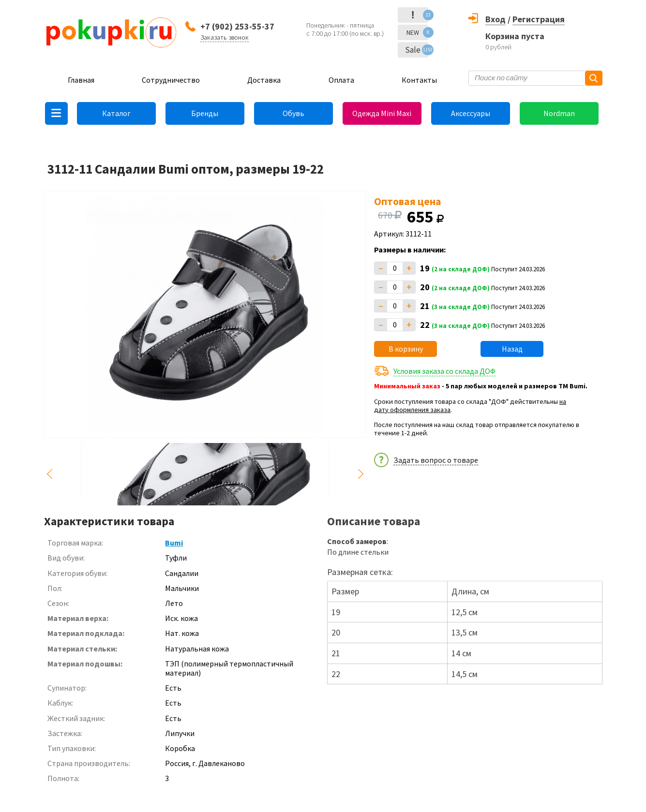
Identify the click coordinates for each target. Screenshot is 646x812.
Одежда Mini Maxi (382, 113)
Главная (81, 80)
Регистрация (539, 19)
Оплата (341, 80)
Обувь (293, 113)
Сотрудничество (171, 80)
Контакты (419, 80)
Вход (496, 19)
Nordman (559, 113)
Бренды (205, 113)
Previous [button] (50, 474)
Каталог (116, 113)
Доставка (264, 80)
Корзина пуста (515, 36)
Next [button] (361, 474)
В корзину (406, 349)
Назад (512, 349)
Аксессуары (471, 113)
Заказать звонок (225, 37)
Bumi (174, 543)
